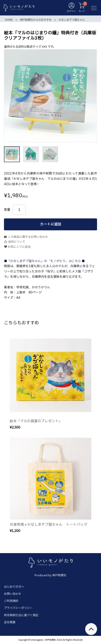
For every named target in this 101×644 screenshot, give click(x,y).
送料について (15, 242)
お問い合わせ (13, 594)
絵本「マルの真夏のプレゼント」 (36, 421)
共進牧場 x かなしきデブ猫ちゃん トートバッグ (48, 525)
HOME (9, 20)
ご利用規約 (11, 601)
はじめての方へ (14, 587)
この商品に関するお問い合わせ (26, 237)
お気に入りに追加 (17, 247)
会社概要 (10, 622)
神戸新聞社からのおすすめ (36, 20)
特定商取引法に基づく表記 (21, 615)
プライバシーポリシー (18, 608)
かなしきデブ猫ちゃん (72, 20)
